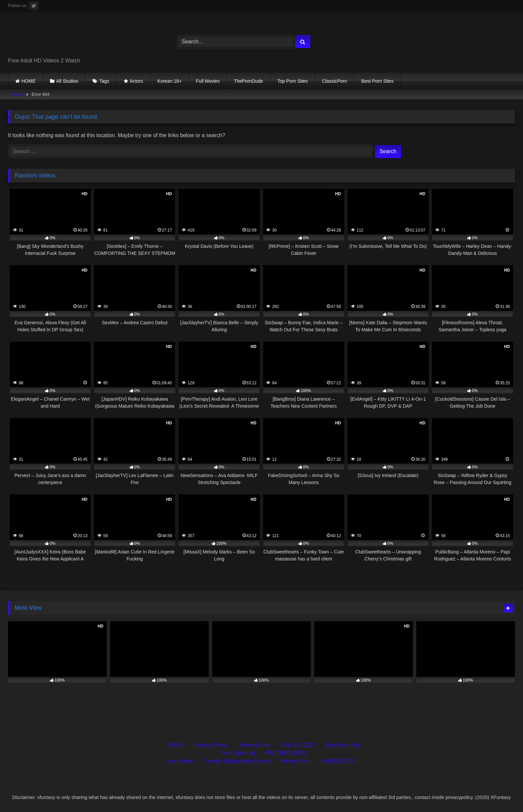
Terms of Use (254, 745)
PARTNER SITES (287, 753)
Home (18, 94)
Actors (136, 81)
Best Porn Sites (377, 81)
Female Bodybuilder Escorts (238, 761)
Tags (104, 81)
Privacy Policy (211, 745)
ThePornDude (248, 81)
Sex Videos (180, 761)
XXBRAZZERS (338, 761)
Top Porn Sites (293, 81)
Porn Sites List (238, 753)
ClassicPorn (335, 81)
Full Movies (208, 81)
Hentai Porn (296, 761)
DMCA (176, 745)
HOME (29, 81)
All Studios (67, 81)
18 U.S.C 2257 (298, 745)
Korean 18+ (170, 81)
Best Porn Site (343, 745)
